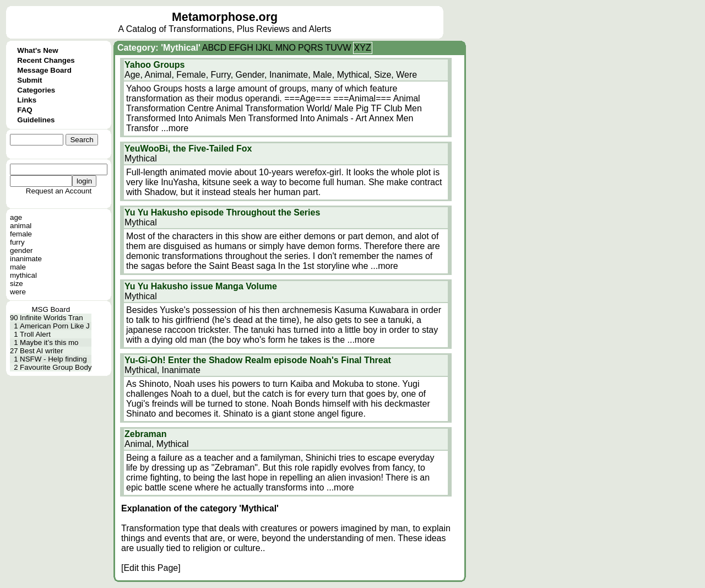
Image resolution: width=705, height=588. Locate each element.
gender (21, 250)
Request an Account (59, 191)
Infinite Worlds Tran (51, 318)
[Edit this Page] (151, 568)
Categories (36, 90)
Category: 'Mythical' (159, 48)
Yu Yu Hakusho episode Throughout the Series (222, 212)
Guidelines (36, 120)
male (18, 267)
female (21, 234)
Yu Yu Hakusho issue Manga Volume (201, 286)
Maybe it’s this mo (49, 342)
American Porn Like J (55, 326)
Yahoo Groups (154, 65)
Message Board (44, 70)
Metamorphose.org (225, 17)
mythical (23, 275)
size (17, 284)
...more (175, 128)
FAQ (25, 110)
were (18, 292)
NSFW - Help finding (53, 359)
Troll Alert (35, 334)
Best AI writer (42, 351)
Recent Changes (46, 60)
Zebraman (145, 434)
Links (27, 100)
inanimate (26, 259)
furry (17, 242)
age (16, 217)
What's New (37, 50)
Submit (29, 80)
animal (21, 226)
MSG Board (51, 309)
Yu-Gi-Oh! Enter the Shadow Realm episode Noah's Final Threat (258, 360)
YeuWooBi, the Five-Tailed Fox (188, 149)
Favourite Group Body (56, 367)
